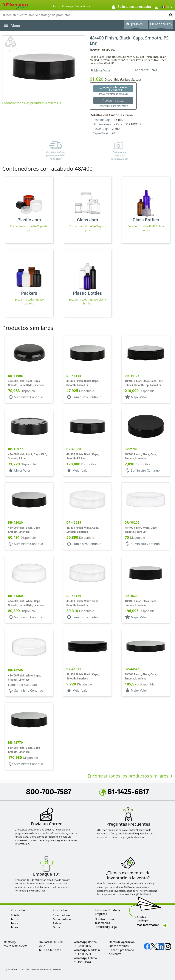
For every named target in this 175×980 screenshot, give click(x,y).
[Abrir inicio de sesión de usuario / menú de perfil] (156, 7)
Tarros (15, 919)
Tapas (14, 927)
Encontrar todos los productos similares (32, 103)
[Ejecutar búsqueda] (171, 15)
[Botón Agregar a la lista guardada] (113, 100)
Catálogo (68, 6)
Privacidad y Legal (106, 927)
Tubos (14, 923)
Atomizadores (61, 915)
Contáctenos (82, 6)
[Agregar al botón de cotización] (113, 89)
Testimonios (102, 923)
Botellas (16, 915)
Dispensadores (62, 919)
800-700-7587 (49, 792)
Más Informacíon (152, 925)
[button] (168, 7)
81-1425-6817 (124, 792)
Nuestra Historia (105, 919)
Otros (56, 927)
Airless (57, 923)
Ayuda (57, 6)
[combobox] (85, 15)
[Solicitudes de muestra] (131, 7)
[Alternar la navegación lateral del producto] (6, 26)
